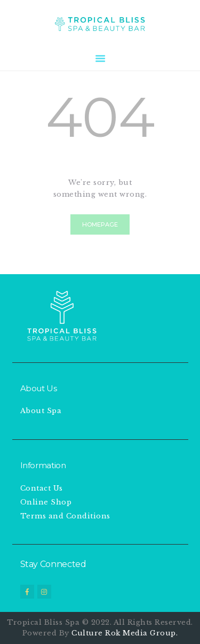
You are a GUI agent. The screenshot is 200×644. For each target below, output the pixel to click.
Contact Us (42, 488)
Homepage (100, 224)
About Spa (41, 411)
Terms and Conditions (65, 516)
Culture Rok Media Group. (125, 633)
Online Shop (46, 502)
